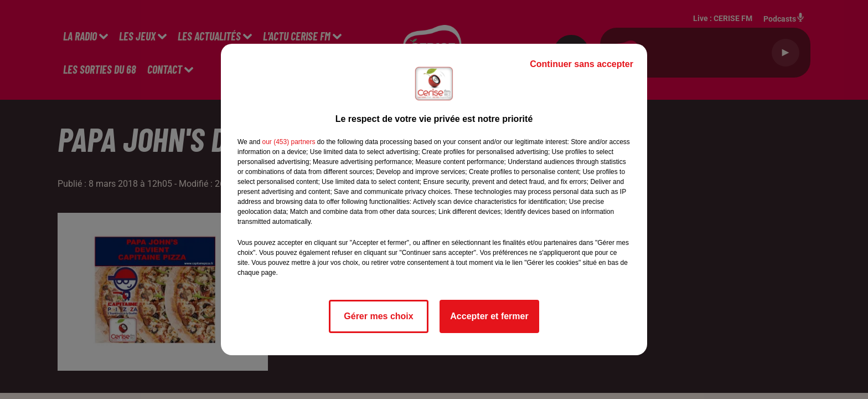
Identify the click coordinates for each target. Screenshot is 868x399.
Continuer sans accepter (582, 64)
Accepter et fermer (489, 316)
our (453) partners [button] (288, 142)
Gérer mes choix (378, 316)
